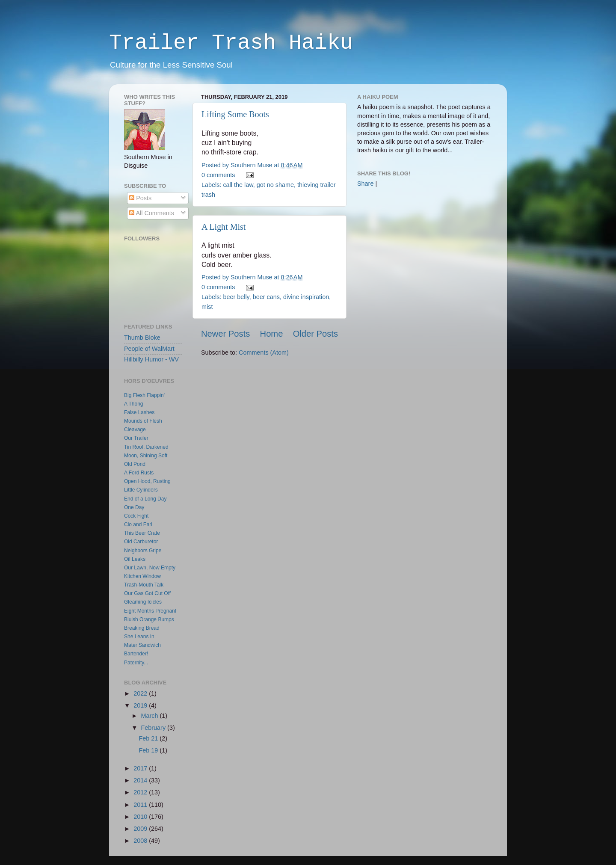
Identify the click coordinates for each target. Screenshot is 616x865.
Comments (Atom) (264, 353)
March (151, 716)
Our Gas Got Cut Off (147, 593)
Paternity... (136, 663)
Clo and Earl (138, 524)
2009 (141, 829)
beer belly (236, 297)
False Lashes (139, 412)
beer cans (266, 297)
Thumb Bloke (142, 338)
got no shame (275, 185)
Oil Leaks (135, 559)
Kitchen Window (142, 576)
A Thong (133, 404)
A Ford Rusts (139, 473)
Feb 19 (150, 750)
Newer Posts (225, 334)
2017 (141, 768)
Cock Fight (136, 516)
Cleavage (135, 430)
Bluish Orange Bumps (149, 619)
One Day (134, 507)
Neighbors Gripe (143, 551)
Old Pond (135, 464)
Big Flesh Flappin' (144, 395)
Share (365, 184)
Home (272, 334)
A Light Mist (224, 227)
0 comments (218, 175)
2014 (141, 780)
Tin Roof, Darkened (146, 447)
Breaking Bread (142, 628)
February (154, 728)
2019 (141, 705)
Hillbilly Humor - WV (151, 359)
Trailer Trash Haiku (231, 43)
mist (207, 307)
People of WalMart (149, 349)
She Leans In (139, 637)
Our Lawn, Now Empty (150, 568)
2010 (141, 817)
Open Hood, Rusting (147, 481)
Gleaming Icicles (143, 602)
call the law (238, 185)
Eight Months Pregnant (150, 611)
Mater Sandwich (142, 645)
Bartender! (136, 654)
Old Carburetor (141, 542)
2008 (141, 841)
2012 (141, 792)
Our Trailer (136, 438)
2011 (141, 805)
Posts (140, 198)
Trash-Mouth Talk (144, 585)
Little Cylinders (141, 490)
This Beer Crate (142, 533)
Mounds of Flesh (143, 421)
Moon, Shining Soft (146, 456)
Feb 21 (150, 738)
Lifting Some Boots (235, 114)
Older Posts (315, 334)
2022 (141, 693)
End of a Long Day (145, 499)
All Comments (152, 213)
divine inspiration (306, 297)
